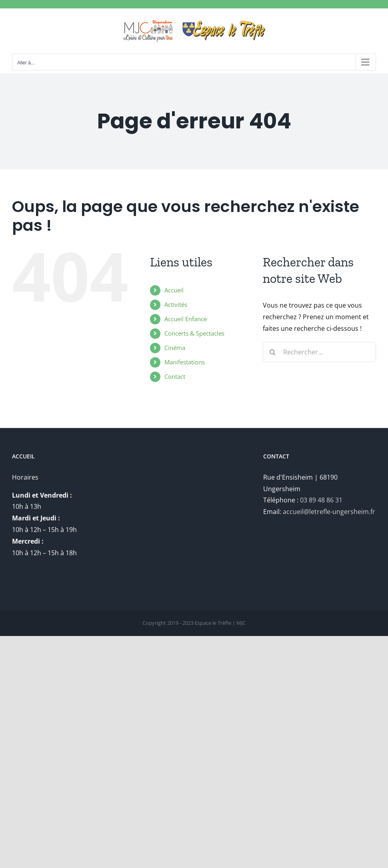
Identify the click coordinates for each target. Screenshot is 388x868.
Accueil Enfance (186, 319)
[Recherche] (273, 352)
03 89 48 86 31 (321, 500)
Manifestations (185, 362)
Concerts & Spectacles (194, 333)
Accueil (174, 290)
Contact (175, 376)
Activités (176, 304)
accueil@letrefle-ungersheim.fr (329, 512)
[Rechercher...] (319, 352)
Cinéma (175, 348)
